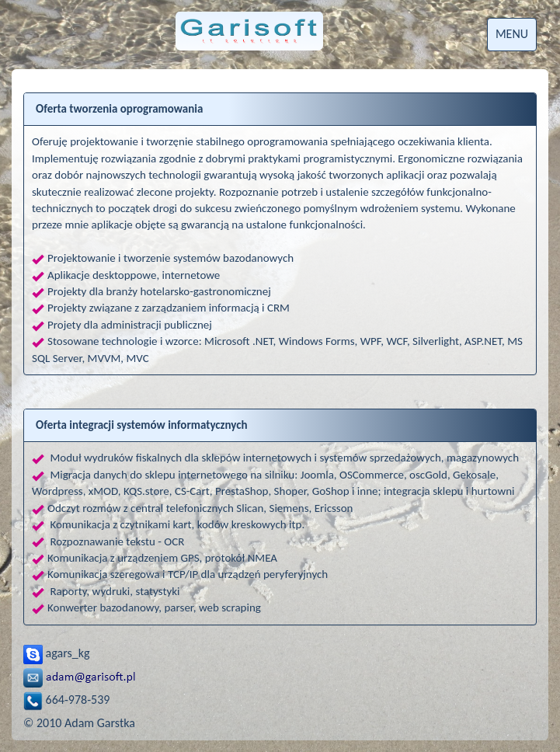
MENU (512, 34)
